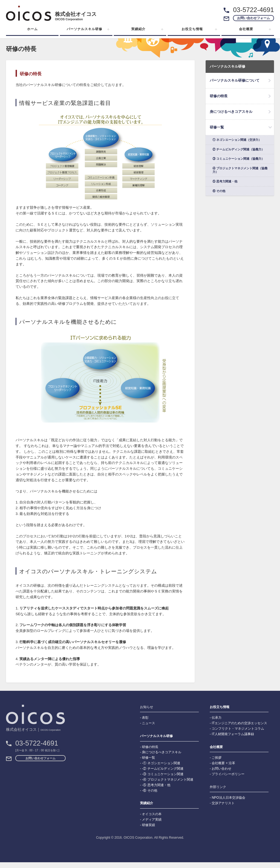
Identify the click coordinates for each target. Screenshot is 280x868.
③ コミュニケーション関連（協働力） (238, 159)
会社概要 (246, 29)
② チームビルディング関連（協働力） (238, 149)
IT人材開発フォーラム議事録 (233, 734)
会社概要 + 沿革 (223, 763)
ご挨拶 (217, 758)
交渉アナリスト (223, 803)
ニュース (148, 723)
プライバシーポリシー (228, 774)
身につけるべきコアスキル (231, 112)
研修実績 (148, 825)
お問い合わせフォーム (253, 18)
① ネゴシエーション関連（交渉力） (237, 140)
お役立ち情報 (192, 29)
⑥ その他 (219, 191)
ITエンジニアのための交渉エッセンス (239, 723)
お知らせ (147, 707)
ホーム (32, 29)
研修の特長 (219, 96)
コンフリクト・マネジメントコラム (238, 729)
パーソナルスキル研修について (235, 80)
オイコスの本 (152, 814)
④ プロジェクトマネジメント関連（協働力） (240, 170)
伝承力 (217, 718)
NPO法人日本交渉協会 (228, 798)
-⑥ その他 (149, 790)
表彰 (145, 718)
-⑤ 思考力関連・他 (156, 785)
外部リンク (218, 787)
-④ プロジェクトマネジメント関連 (167, 780)
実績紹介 (138, 29)
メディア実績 (152, 820)
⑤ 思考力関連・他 (225, 181)
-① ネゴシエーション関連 (161, 763)
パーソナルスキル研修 (84, 29)
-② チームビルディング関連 (163, 769)
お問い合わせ (221, 769)
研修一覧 (217, 127)
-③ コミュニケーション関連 (163, 774)
